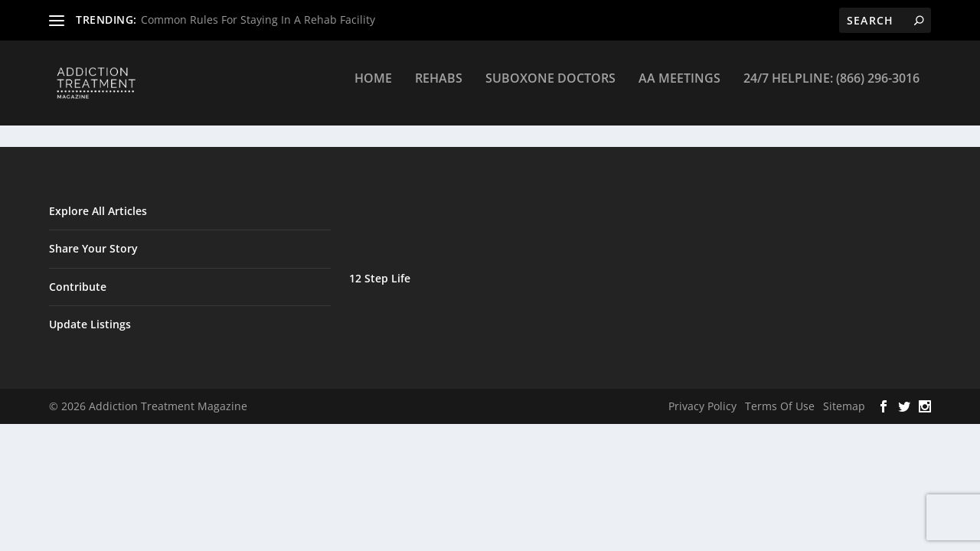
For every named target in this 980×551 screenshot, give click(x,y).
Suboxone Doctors (550, 89)
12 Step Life (380, 279)
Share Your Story (93, 249)
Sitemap (844, 407)
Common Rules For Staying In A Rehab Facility (258, 20)
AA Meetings (679, 89)
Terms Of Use (780, 407)
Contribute (78, 287)
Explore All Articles (98, 212)
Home (373, 89)
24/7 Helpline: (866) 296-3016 (831, 89)
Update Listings (90, 325)
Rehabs (439, 89)
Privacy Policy (702, 407)
